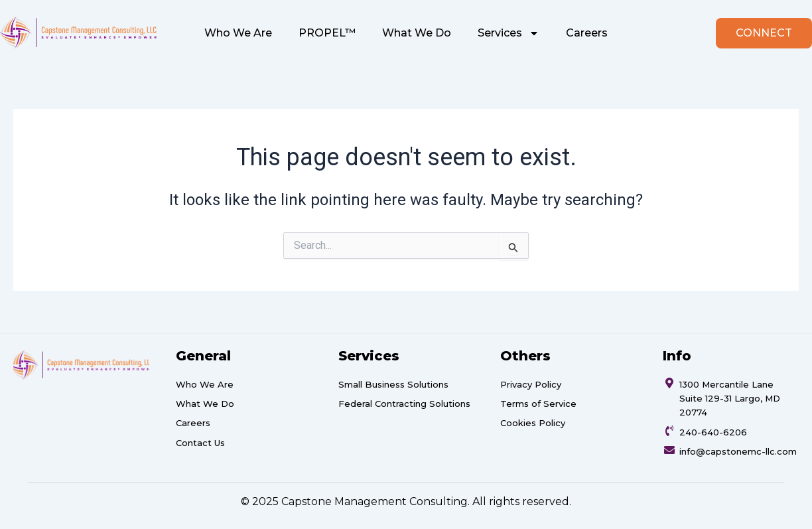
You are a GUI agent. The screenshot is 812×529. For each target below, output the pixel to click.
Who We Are (238, 33)
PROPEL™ (327, 33)
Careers (587, 33)
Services (508, 33)
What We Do (417, 33)
